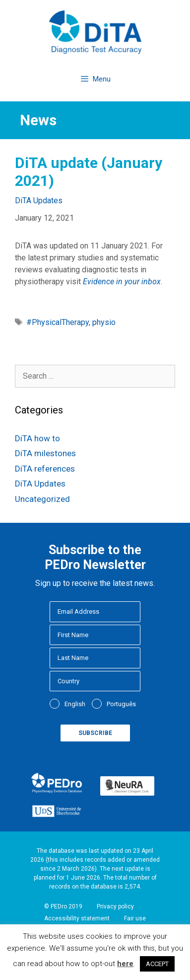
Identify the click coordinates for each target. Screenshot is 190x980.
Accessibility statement (77, 918)
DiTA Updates (39, 201)
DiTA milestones (45, 453)
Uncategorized (42, 499)
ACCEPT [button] (157, 964)
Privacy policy (115, 906)
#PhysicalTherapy (58, 322)
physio (104, 322)
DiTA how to (37, 438)
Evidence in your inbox (122, 282)
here (125, 964)
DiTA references (45, 469)
